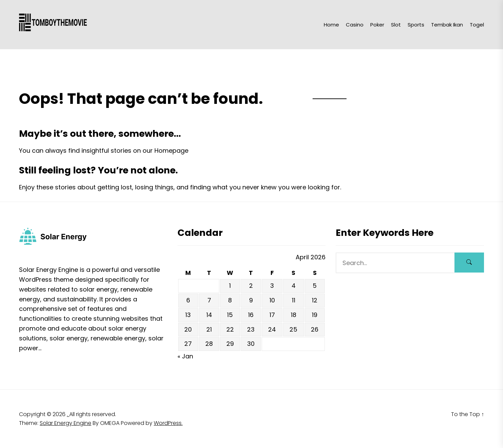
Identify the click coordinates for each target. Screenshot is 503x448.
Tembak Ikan (447, 25)
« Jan (185, 356)
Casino (355, 25)
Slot (396, 25)
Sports (416, 25)
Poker (377, 25)
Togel (477, 25)
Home (331, 25)
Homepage (171, 151)
